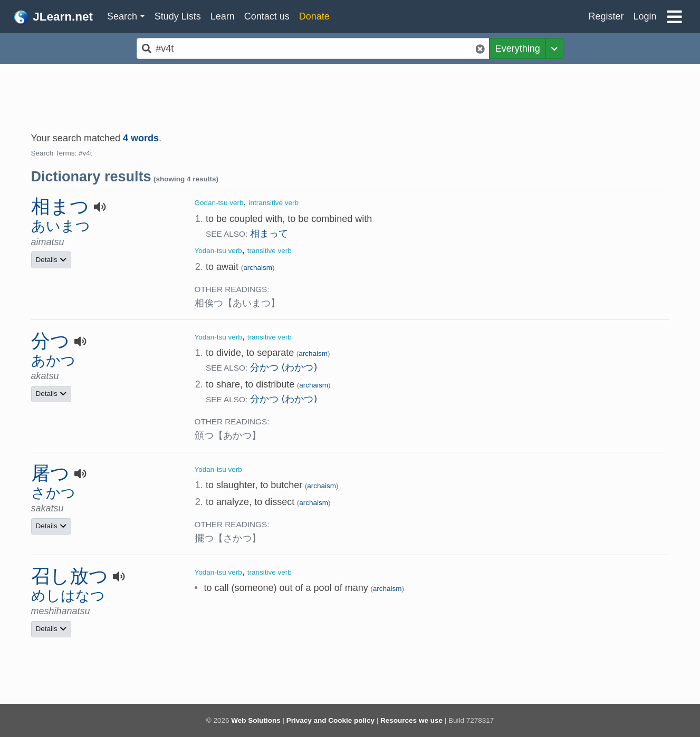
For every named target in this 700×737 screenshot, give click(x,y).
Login (645, 16)
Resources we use (411, 720)
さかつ (53, 493)
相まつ (60, 206)
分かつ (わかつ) (284, 367)
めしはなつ (68, 595)
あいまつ (61, 226)
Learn (223, 16)
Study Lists (178, 16)
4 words (141, 138)
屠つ (50, 473)
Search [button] (122, 16)
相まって (269, 233)
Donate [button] (314, 16)
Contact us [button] (267, 16)
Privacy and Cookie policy (330, 720)
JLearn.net (53, 17)
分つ (50, 341)
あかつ (53, 360)
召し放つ (70, 576)
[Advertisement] (350, 93)
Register (606, 16)
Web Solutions (256, 720)
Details (51, 260)
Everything (518, 49)
